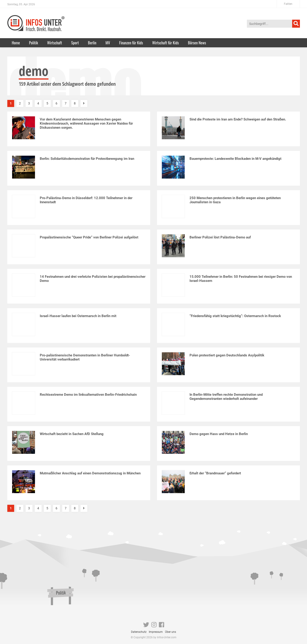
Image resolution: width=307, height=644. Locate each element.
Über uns (171, 632)
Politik (33, 43)
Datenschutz (139, 632)
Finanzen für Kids (131, 43)
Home (16, 43)
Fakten (288, 4)
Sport (75, 43)
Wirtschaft (55, 43)
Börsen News (197, 43)
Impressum (156, 632)
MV (108, 43)
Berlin (92, 43)
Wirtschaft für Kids (166, 43)
